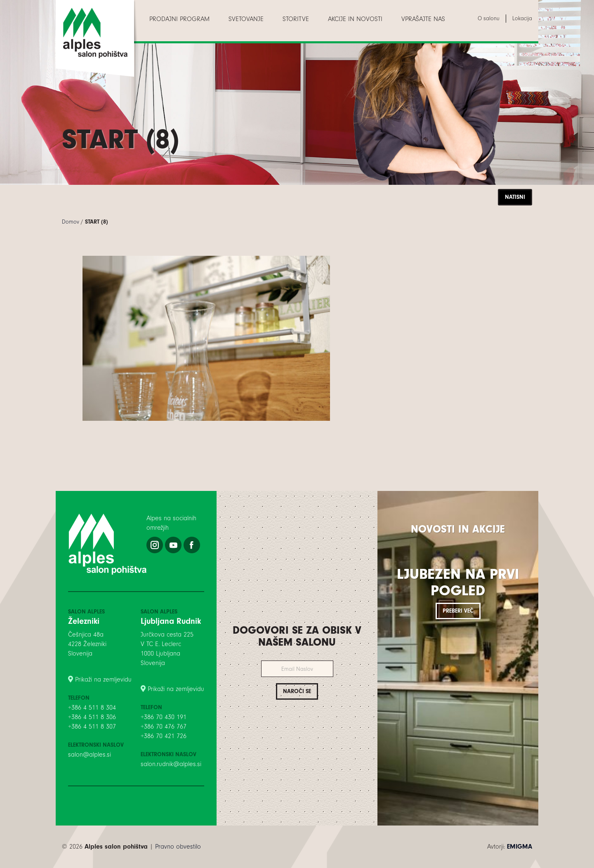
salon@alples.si (90, 755)
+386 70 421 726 (164, 736)
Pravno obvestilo (178, 847)
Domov (71, 222)
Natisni (515, 197)
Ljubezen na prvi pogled (458, 582)
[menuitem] (179, 19)
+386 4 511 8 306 (92, 717)
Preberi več (458, 611)
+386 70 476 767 (164, 726)
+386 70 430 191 (164, 717)
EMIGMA (520, 847)
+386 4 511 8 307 (92, 726)
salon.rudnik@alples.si (171, 764)
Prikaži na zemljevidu (103, 679)
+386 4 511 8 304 (92, 708)
